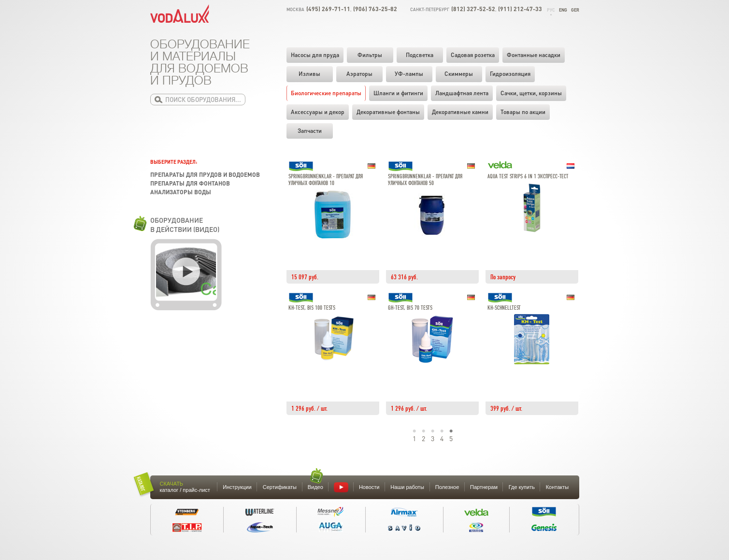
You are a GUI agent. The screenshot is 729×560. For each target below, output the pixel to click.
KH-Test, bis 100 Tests (312, 308)
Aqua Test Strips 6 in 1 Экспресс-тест (528, 177)
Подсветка (420, 55)
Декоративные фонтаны (388, 112)
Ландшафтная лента (462, 93)
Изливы (309, 74)
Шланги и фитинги (398, 93)
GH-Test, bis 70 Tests (410, 308)
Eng (563, 10)
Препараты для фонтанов (190, 183)
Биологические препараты (326, 93)
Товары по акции (523, 112)
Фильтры (370, 55)
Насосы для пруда (315, 55)
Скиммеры (459, 74)
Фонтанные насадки (534, 55)
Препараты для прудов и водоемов (205, 175)
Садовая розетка (473, 55)
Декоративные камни (460, 112)
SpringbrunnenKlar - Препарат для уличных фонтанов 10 (326, 180)
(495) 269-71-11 (328, 9)
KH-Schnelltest (504, 308)
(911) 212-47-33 (520, 9)
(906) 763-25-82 (375, 9)
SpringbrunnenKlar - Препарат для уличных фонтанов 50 (425, 180)
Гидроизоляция (510, 74)
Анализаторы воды (181, 192)
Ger (575, 10)
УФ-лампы (409, 74)
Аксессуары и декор (318, 112)
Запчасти (310, 131)
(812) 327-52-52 (473, 9)
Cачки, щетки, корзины (531, 93)
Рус (551, 10)
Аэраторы (359, 74)
